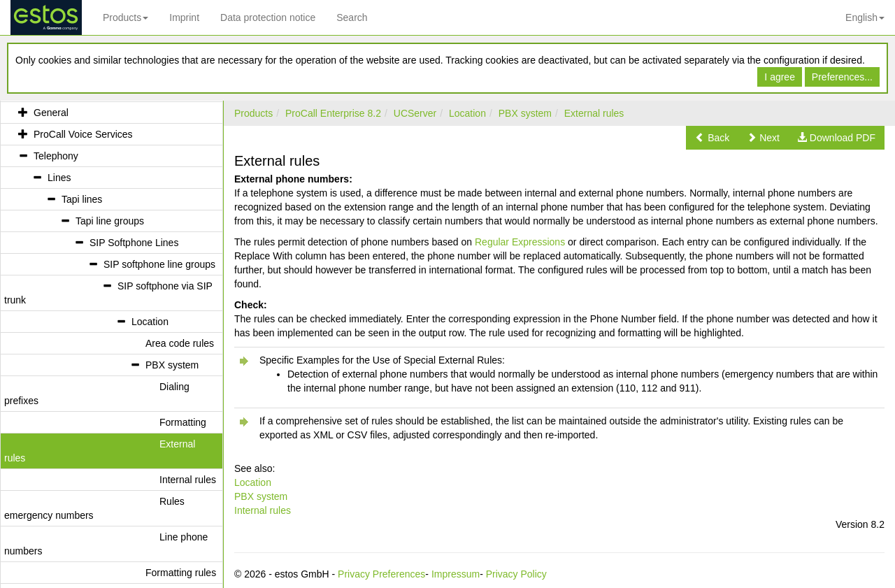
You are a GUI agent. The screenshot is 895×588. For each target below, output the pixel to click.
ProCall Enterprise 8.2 (333, 113)
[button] (712, 138)
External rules (594, 113)
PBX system (525, 113)
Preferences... (842, 77)
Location (467, 113)
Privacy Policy (516, 574)
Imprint (184, 17)
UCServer (415, 113)
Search (352, 17)
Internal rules (263, 510)
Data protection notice (268, 17)
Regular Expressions (520, 242)
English (865, 17)
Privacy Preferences (381, 574)
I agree (780, 77)
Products (126, 17)
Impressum (456, 574)
